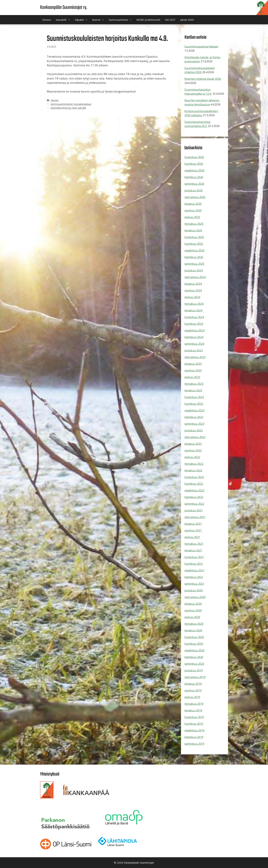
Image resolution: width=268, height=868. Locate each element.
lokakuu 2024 (193, 284)
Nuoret (99, 20)
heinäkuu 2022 (194, 464)
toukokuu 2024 (194, 317)
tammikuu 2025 (194, 264)
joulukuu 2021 (194, 510)
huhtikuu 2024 (194, 324)
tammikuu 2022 (194, 504)
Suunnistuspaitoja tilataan (201, 46)
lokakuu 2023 (193, 364)
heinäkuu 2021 (194, 544)
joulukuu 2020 (194, 590)
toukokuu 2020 (194, 637)
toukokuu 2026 (194, 157)
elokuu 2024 (192, 297)
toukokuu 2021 (194, 557)
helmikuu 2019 (194, 737)
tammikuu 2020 (194, 664)
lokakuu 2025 (193, 204)
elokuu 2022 (192, 457)
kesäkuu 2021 (193, 550)
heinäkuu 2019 (194, 704)
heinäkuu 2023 (194, 384)
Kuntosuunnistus (121, 20)
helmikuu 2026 (194, 177)
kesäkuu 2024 (193, 310)
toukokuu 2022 (194, 477)
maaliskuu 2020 (194, 650)
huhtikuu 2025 (194, 244)
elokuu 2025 (192, 217)
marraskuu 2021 (195, 517)
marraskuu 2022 (195, 437)
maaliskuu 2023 (194, 410)
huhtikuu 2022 (194, 484)
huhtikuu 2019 (194, 724)
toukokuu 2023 (194, 397)
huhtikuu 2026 (194, 164)
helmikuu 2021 (194, 577)
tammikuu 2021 (194, 584)
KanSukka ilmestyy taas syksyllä (68, 108)
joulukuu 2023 (194, 350)
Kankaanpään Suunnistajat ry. (64, 8)
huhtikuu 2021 (194, 564)
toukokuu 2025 (194, 237)
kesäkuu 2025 (193, 230)
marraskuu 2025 (195, 197)
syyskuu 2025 (193, 210)
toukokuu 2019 (194, 717)
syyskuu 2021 (193, 530)
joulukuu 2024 (194, 270)
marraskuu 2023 (195, 357)
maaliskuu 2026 (194, 170)
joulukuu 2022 (194, 430)
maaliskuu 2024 (194, 330)
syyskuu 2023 (193, 370)
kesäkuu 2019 (193, 710)
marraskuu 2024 (195, 277)
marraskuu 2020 (195, 597)
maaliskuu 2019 (194, 730)
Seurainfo (64, 20)
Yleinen (55, 100)
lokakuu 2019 (193, 684)
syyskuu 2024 (193, 290)
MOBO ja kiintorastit (148, 20)
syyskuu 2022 (193, 450)
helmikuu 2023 (194, 417)
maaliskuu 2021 (194, 570)
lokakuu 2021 (193, 524)
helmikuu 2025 (194, 257)
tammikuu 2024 (194, 344)
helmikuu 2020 (194, 657)
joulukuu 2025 (194, 190)
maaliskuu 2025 (194, 250)
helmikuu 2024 (194, 337)
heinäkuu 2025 (194, 224)
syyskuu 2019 (193, 690)
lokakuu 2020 (193, 604)
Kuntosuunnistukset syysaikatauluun (71, 104)
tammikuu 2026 (194, 184)
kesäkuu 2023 (193, 390)
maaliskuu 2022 (194, 490)
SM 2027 (170, 20)
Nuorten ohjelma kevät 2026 (203, 79)
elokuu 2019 (192, 697)
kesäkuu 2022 (193, 470)
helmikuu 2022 (194, 497)
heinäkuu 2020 (194, 624)
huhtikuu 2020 (194, 644)
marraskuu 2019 (195, 677)
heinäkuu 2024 (194, 304)
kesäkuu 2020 (193, 630)
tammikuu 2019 (194, 744)
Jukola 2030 (187, 20)
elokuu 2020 (192, 617)
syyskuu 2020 (193, 610)
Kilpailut (82, 20)
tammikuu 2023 (194, 424)
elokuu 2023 (192, 377)
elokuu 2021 (192, 537)
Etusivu (47, 20)
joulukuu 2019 (194, 670)
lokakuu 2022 (193, 444)
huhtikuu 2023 (194, 404)
